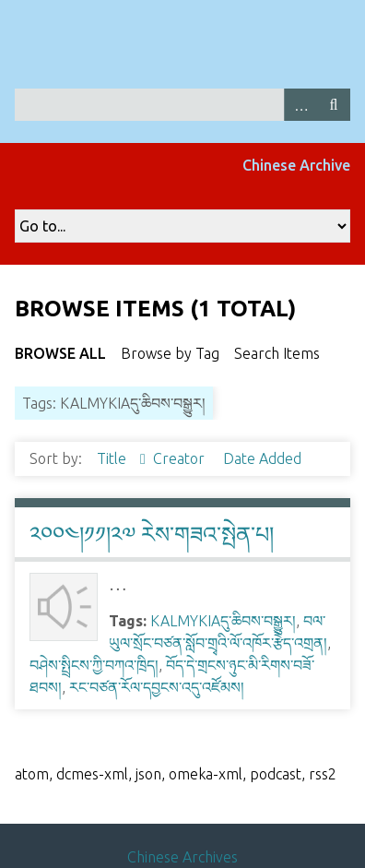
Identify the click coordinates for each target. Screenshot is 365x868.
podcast (276, 774)
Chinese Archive (296, 165)
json (148, 774)
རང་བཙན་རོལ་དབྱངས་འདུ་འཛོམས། (157, 687)
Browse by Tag (170, 353)
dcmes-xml (92, 774)
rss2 (323, 774)
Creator (181, 458)
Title (113, 458)
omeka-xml (206, 774)
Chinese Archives (182, 857)
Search (334, 105)
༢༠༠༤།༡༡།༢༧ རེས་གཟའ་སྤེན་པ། (152, 535)
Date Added (262, 458)
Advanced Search (300, 105)
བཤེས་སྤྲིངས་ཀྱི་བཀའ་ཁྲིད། (94, 665)
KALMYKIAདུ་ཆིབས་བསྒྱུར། (223, 621)
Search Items (277, 353)
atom (32, 774)
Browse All (60, 353)
